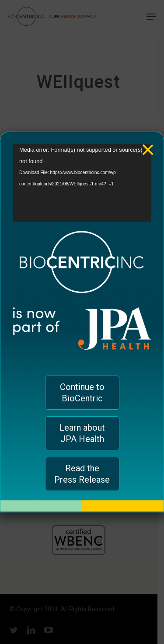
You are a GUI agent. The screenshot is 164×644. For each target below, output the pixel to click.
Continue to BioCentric (82, 393)
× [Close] (148, 143)
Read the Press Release (82, 474)
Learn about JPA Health (82, 433)
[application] (82, 183)
